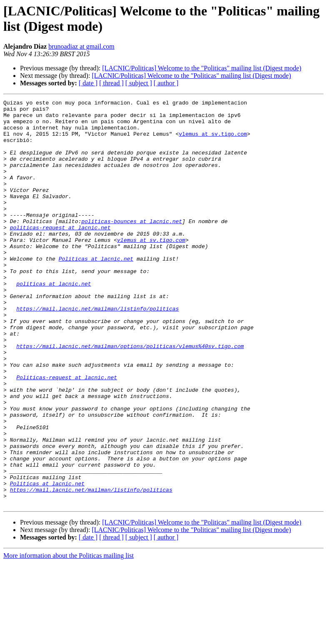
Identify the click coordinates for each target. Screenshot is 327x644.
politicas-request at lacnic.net (60, 254)
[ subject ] (139, 83)
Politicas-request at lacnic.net (67, 433)
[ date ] (88, 83)
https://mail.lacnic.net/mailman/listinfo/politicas (97, 351)
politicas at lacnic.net (54, 321)
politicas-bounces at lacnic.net (132, 246)
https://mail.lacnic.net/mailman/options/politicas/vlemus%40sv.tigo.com (130, 396)
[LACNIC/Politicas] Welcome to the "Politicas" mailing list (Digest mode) (202, 68)
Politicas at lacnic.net (96, 291)
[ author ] (166, 83)
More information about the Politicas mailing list (69, 637)
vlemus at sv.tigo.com (213, 141)
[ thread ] (111, 83)
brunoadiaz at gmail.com (81, 46)
